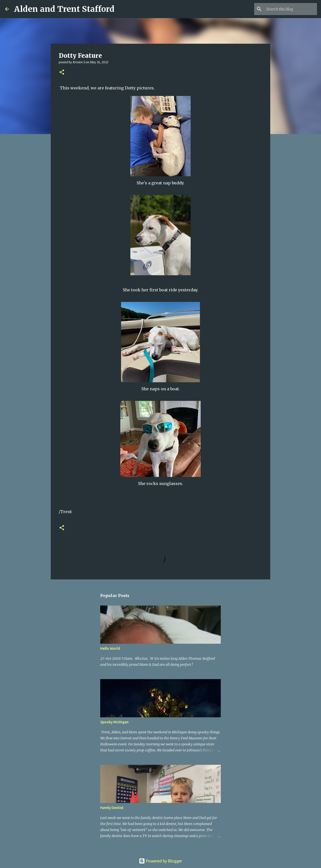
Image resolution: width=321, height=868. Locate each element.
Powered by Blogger (160, 861)
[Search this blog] (291, 9)
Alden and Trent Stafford (64, 9)
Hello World (110, 648)
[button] (62, 72)
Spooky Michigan (114, 722)
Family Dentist (112, 808)
